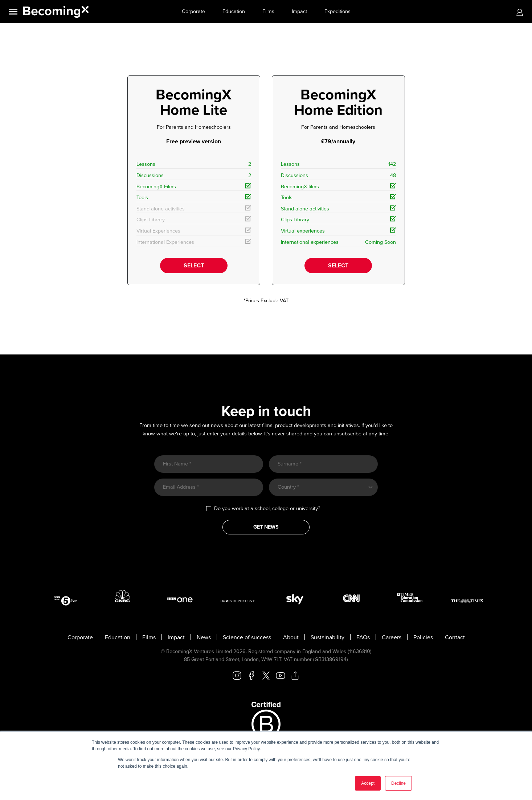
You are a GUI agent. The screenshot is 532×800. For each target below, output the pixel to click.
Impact (299, 11)
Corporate (193, 11)
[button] (520, 12)
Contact (455, 637)
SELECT (194, 266)
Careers (392, 637)
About (291, 637)
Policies (423, 637)
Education (234, 11)
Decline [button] (398, 783)
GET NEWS (266, 527)
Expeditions (337, 11)
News (204, 637)
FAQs (363, 637)
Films (268, 11)
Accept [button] (368, 783)
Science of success (247, 637)
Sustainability (328, 637)
